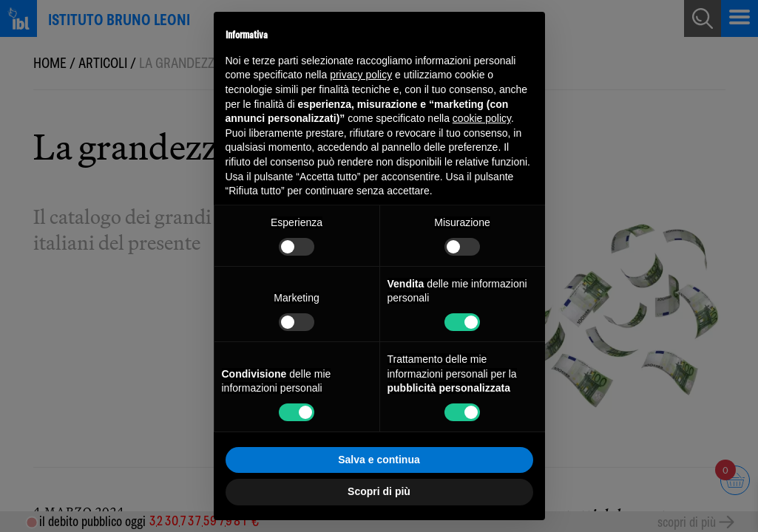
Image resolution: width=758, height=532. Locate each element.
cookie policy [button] (482, 118)
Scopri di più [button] (379, 491)
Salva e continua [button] (379, 460)
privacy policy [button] (361, 75)
